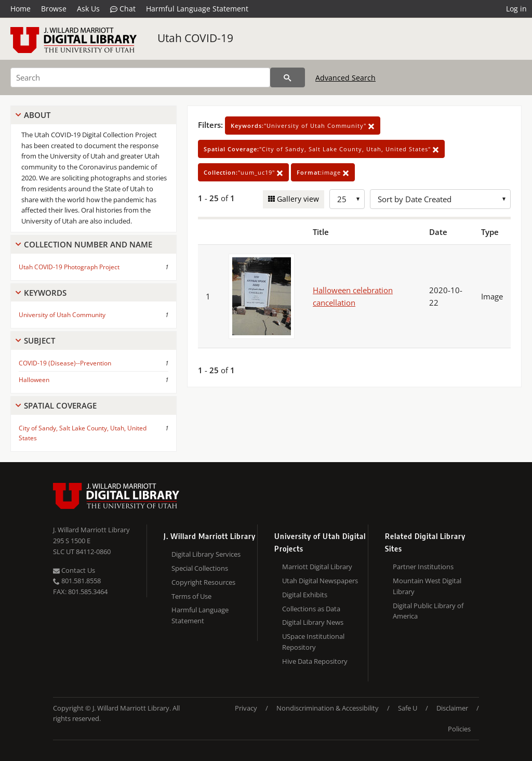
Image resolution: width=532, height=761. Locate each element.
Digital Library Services (206, 554)
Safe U (408, 708)
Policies (459, 729)
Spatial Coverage (60, 405)
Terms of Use (191, 596)
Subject (39, 340)
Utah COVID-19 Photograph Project (69, 267)
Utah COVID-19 (195, 38)
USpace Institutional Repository (313, 642)
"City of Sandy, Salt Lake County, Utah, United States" (321, 149)
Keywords (45, 293)
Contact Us (74, 570)
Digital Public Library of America (428, 611)
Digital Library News (313, 622)
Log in (516, 9)
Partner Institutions (423, 567)
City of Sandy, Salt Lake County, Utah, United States (83, 433)
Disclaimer (452, 708)
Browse (54, 9)
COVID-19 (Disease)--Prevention (65, 363)
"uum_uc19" (243, 172)
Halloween (34, 380)
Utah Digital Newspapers (320, 581)
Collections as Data (311, 609)
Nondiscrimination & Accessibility (328, 708)
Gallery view (297, 199)
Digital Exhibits (305, 595)
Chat (123, 9)
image (323, 172)
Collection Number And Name (88, 244)
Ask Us (88, 9)
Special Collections (200, 568)
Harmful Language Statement (197, 9)
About (37, 115)
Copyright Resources (203, 582)
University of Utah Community (62, 315)
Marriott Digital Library (317, 567)
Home (21, 9)
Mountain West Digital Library (427, 586)
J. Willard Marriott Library (91, 530)
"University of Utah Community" (303, 126)
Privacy (246, 708)
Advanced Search (345, 78)
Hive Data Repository (315, 661)
